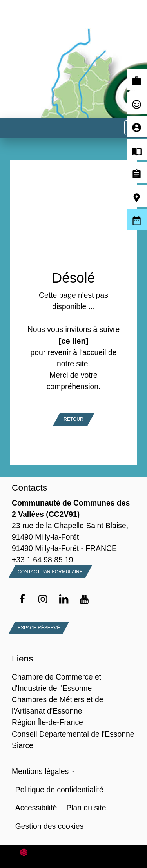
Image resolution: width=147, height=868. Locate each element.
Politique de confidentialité (59, 790)
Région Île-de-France (47, 722)
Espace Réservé (39, 628)
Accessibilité (36, 808)
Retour (73, 419)
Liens (23, 658)
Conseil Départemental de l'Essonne (73, 734)
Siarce (23, 745)
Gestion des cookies (49, 826)
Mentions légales (40, 771)
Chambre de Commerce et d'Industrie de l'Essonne (56, 682)
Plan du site (86, 808)
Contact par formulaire (50, 572)
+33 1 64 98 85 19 (43, 560)
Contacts (29, 487)
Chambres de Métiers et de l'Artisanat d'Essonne (58, 705)
